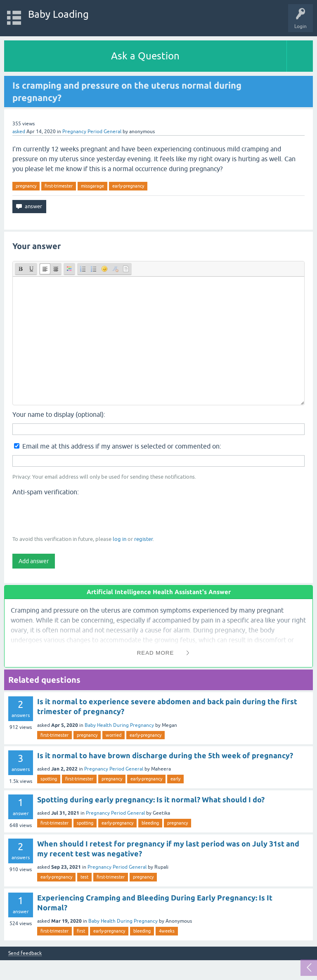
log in (119, 539)
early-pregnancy (128, 186)
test (84, 877)
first (81, 931)
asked (19, 132)
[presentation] (75, 515)
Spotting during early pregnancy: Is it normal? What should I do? (151, 799)
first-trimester (59, 186)
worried (114, 735)
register (143, 539)
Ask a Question (145, 56)
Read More (156, 653)
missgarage (92, 186)
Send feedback (25, 953)
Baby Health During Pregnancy (119, 725)
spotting (49, 779)
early (175, 779)
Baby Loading (58, 14)
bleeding (150, 823)
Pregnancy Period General (92, 132)
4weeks (167, 931)
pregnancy (26, 186)
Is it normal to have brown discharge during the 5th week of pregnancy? (165, 755)
